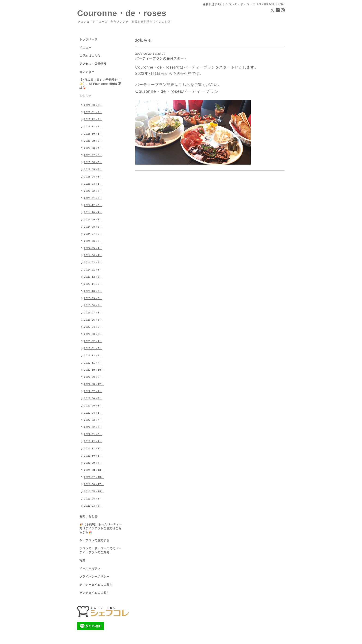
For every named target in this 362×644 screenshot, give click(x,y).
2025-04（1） (93, 177)
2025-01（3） (93, 198)
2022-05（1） (93, 406)
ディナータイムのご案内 (96, 585)
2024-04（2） (93, 255)
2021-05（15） (94, 491)
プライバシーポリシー (94, 577)
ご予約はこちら (90, 56)
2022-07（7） (93, 391)
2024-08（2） (93, 227)
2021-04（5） (93, 499)
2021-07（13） (94, 477)
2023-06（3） (93, 320)
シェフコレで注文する (94, 540)
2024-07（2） (93, 234)
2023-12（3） (93, 277)
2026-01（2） (93, 112)
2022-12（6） (93, 355)
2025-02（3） (93, 191)
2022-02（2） (93, 427)
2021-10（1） (93, 456)
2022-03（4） (93, 420)
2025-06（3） (93, 162)
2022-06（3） (93, 398)
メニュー (85, 48)
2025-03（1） (93, 184)
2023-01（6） (93, 348)
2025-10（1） (93, 134)
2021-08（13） (94, 470)
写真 (82, 560)
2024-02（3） (93, 262)
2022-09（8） (93, 377)
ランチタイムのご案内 (94, 593)
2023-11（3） (93, 284)
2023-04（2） (93, 327)
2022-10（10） (94, 370)
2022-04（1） (93, 413)
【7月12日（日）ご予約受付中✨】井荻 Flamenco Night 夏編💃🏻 (100, 84)
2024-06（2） (93, 241)
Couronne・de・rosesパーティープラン (177, 91)
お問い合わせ (88, 516)
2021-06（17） (94, 484)
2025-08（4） (93, 148)
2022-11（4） (93, 363)
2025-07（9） (93, 155)
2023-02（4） (93, 341)
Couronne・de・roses (122, 13)
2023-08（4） (93, 305)
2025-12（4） (93, 119)
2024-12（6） (93, 205)
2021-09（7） (93, 463)
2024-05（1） (93, 248)
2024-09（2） (93, 220)
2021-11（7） (93, 448)
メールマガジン (90, 569)
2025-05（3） (93, 169)
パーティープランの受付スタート (161, 58)
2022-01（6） (93, 434)
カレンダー (87, 72)
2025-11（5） (93, 126)
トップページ (88, 39)
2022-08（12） (94, 384)
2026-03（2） (93, 105)
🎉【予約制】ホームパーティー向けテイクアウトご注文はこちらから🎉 (101, 528)
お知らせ (85, 96)
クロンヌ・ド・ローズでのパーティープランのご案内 (100, 550)
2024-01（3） (93, 270)
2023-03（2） (93, 334)
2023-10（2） (93, 291)
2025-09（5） (93, 141)
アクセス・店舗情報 (93, 64)
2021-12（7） (93, 441)
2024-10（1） (93, 212)
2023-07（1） (93, 313)
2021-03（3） (93, 506)
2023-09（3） (93, 298)
